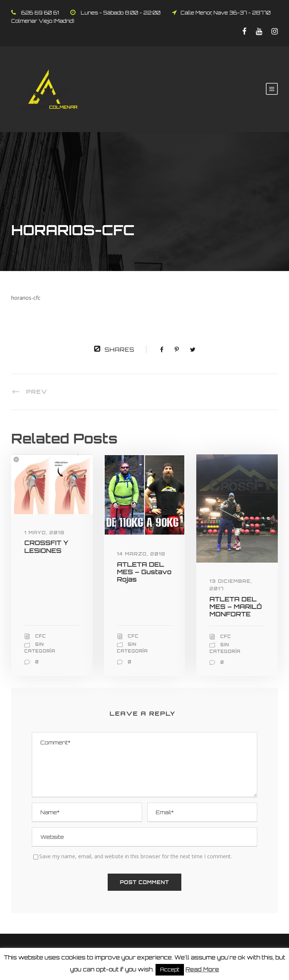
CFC (41, 636)
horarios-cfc (26, 298)
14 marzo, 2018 (141, 554)
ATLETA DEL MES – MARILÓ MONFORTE (236, 607)
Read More (202, 969)
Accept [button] (170, 970)
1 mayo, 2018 (44, 533)
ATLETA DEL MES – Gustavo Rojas (144, 572)
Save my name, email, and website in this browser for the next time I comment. (136, 856)
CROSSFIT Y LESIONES (46, 546)
